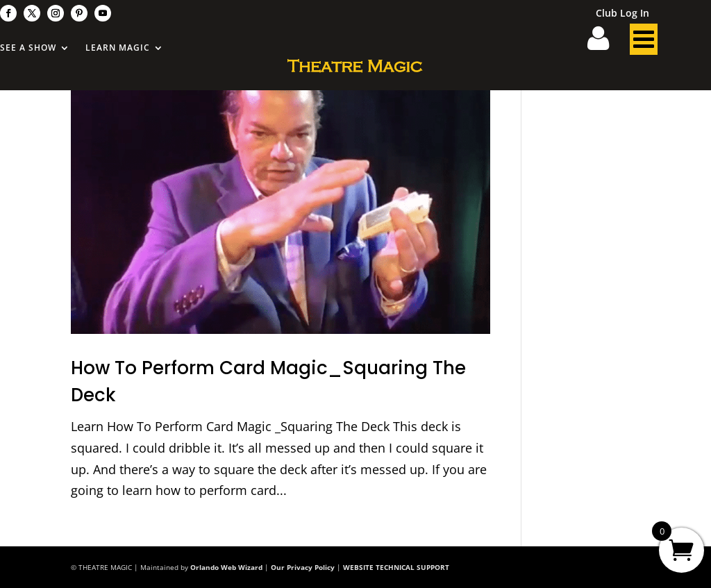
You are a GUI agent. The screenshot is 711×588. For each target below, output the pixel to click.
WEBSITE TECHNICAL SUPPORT (396, 567)
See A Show (28, 48)
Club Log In (622, 14)
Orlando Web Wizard (226, 567)
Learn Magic (118, 48)
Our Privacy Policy (303, 567)
